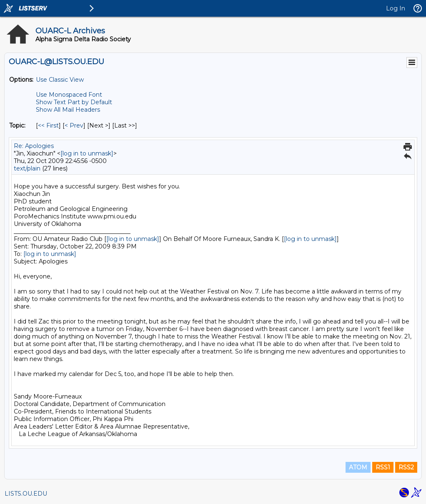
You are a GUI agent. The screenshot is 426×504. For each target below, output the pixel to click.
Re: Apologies (34, 146)
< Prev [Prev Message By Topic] (74, 125)
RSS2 (406, 467)
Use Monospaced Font (69, 95)
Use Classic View (60, 80)
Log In (396, 8)
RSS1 (383, 467)
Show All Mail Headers (68, 110)
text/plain (27, 168)
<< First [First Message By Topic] (48, 125)
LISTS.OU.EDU (26, 494)
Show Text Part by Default (74, 102)
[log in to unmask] (87, 153)
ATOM (358, 467)
